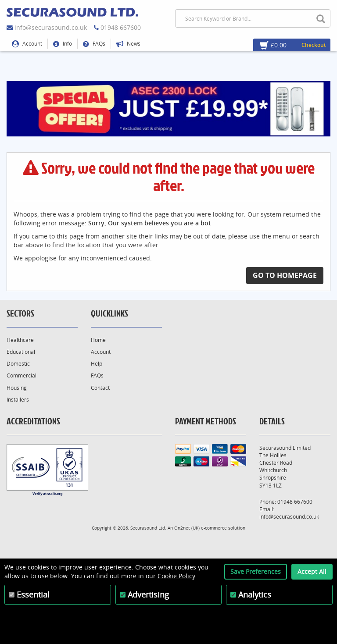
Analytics (255, 594)
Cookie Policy (176, 576)
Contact (100, 388)
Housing (17, 388)
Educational (21, 352)
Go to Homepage (285, 275)
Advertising (148, 594)
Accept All (312, 571)
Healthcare (20, 340)
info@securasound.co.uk (51, 27)
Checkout (314, 45)
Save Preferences (256, 571)
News (128, 44)
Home (98, 340)
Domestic (18, 364)
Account (27, 44)
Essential (33, 594)
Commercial (22, 375)
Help (97, 364)
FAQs (94, 44)
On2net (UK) (187, 528)
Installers (18, 400)
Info (63, 44)
